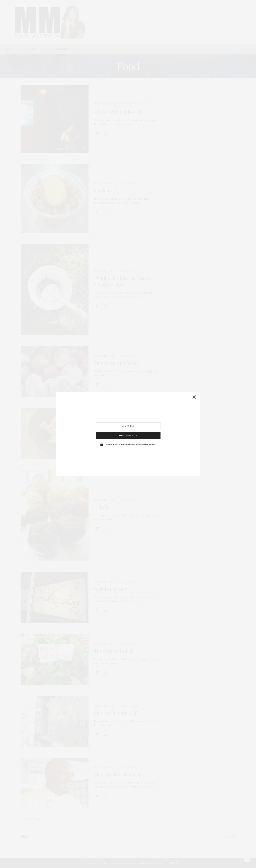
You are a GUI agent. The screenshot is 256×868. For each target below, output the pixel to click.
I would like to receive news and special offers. (130, 445)
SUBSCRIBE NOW (128, 435)
